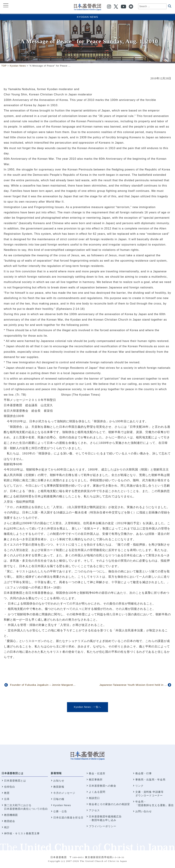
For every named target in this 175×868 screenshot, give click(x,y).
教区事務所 (96, 780)
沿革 (7, 799)
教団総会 (10, 821)
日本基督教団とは (12, 773)
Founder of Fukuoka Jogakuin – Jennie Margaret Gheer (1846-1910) (54, 685)
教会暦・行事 (144, 773)
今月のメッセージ (64, 793)
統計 (7, 827)
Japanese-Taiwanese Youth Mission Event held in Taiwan (136, 685)
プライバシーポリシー (103, 826)
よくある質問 (97, 792)
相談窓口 (94, 798)
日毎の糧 (59, 799)
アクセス (94, 810)
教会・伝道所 (97, 773)
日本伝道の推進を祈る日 (68, 817)
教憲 (7, 793)
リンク (139, 786)
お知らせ (59, 781)
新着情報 (56, 773)
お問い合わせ (144, 811)
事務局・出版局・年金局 (150, 780)
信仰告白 (10, 787)
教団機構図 (11, 815)
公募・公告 (60, 811)
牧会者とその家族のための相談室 (109, 804)
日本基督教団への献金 (103, 786)
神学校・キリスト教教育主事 (22, 833)
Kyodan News (87, 17)
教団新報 (59, 787)
